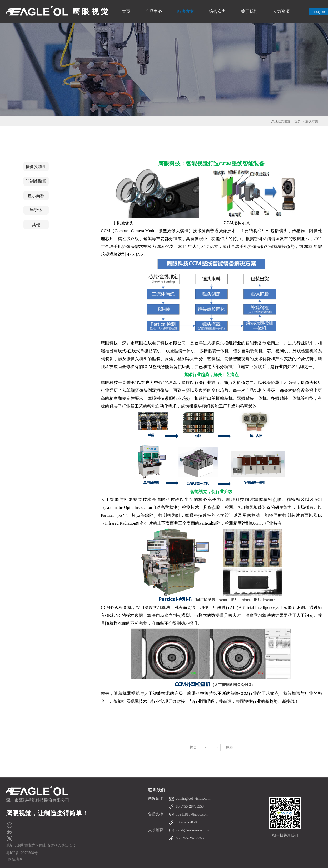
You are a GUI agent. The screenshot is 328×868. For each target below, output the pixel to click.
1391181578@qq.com (192, 814)
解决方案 (312, 121)
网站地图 (14, 859)
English (319, 12)
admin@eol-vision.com (193, 799)
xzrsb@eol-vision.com (193, 830)
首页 (126, 11)
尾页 (230, 747)
